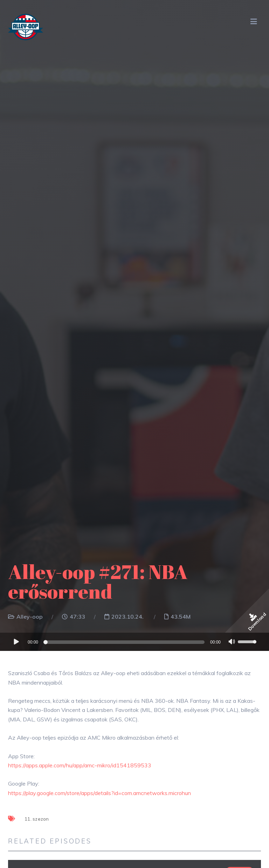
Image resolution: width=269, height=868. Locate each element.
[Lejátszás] (16, 641)
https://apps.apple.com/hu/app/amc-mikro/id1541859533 (80, 765)
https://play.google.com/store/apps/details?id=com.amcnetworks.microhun (99, 793)
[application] (134, 642)
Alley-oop (30, 617)
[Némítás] (232, 642)
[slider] (125, 642)
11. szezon (37, 819)
